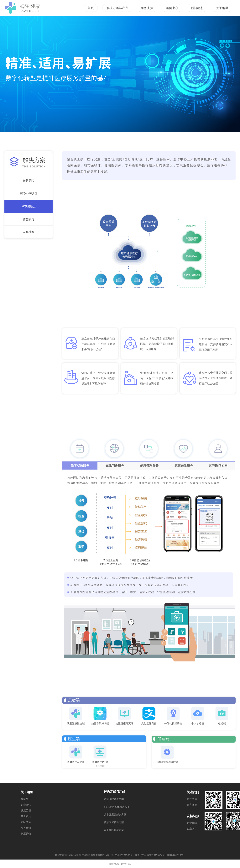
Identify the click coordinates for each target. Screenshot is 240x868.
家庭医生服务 (184, 466)
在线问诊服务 (115, 466)
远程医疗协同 (218, 466)
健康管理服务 (149, 466)
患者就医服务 (80, 466)
